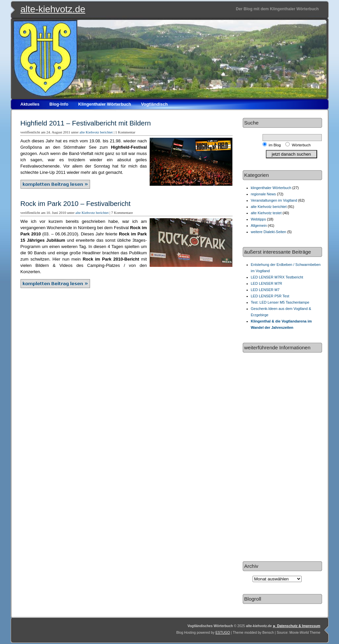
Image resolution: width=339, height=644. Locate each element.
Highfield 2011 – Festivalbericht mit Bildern (86, 123)
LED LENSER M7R (267, 283)
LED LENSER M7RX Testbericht (277, 277)
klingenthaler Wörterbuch (271, 188)
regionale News (264, 194)
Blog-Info (59, 104)
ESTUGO (223, 633)
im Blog (276, 145)
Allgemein (259, 225)
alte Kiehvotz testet (266, 213)
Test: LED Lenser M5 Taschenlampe (280, 302)
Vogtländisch (154, 104)
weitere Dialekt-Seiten (269, 232)
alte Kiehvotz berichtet (96, 132)
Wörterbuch (301, 145)
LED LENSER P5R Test (270, 296)
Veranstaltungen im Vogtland (274, 200)
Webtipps (259, 219)
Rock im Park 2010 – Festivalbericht (76, 203)
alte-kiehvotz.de (53, 9)
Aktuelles (30, 104)
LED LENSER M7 (265, 290)
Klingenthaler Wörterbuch (105, 104)
